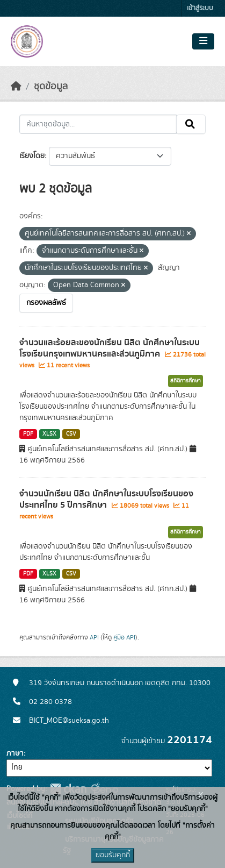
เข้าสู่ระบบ (200, 8)
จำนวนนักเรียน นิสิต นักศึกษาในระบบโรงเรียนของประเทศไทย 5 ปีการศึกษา (106, 499)
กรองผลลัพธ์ (46, 303)
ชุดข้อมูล (51, 87)
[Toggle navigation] (203, 41)
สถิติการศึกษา (186, 381)
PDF (28, 434)
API (94, 637)
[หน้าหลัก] (16, 87)
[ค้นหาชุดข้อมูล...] (98, 124)
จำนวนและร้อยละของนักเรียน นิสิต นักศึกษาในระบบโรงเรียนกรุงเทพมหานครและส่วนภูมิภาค (110, 348)
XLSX (49, 434)
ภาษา (15, 753)
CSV (71, 434)
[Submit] (191, 124)
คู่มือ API (124, 637)
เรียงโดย (32, 156)
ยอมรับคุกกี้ (113, 855)
